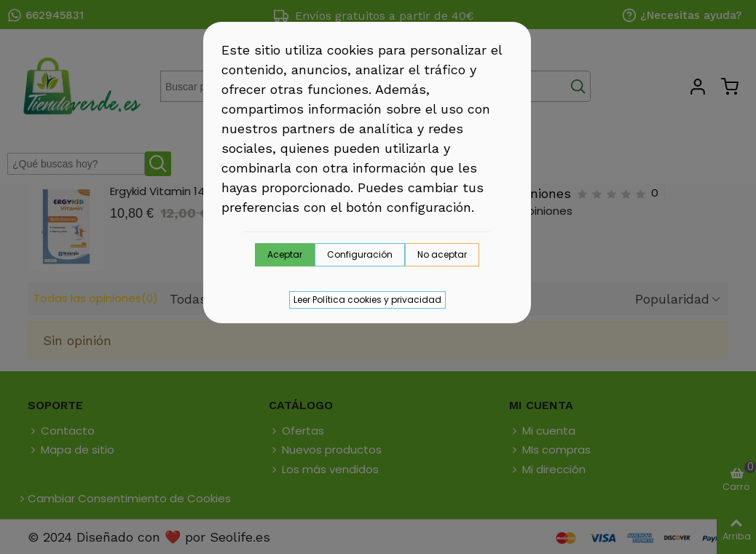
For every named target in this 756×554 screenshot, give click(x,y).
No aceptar (442, 254)
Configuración (360, 254)
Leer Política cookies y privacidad (367, 300)
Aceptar (285, 254)
